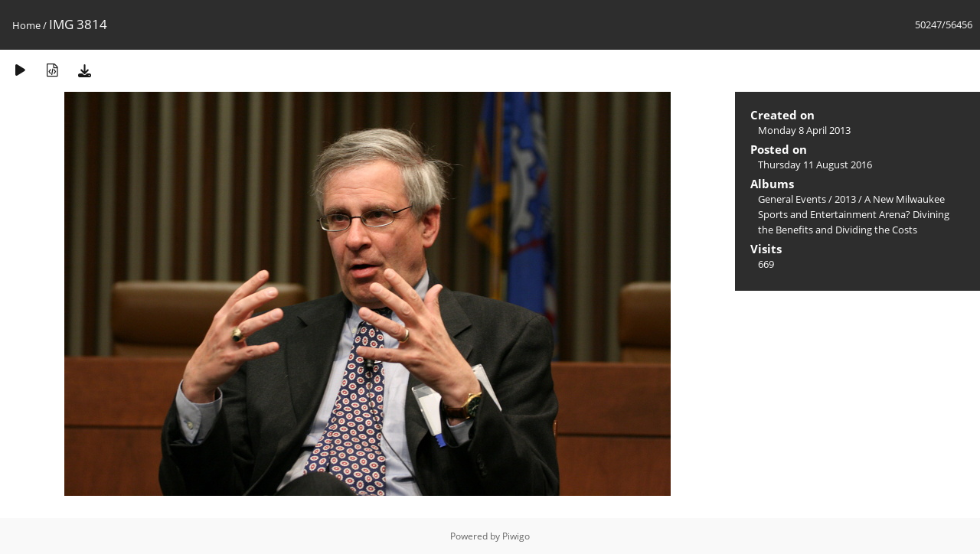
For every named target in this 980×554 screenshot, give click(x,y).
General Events (792, 199)
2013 (845, 199)
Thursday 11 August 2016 (815, 165)
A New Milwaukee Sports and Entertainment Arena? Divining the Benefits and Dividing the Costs (854, 214)
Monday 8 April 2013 (804, 130)
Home (26, 25)
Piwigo (516, 536)
